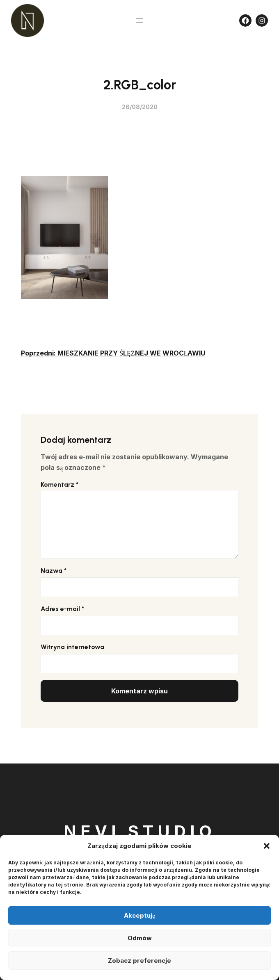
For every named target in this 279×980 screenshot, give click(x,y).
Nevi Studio (140, 831)
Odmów (140, 938)
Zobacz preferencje (139, 961)
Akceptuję (139, 915)
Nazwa (54, 571)
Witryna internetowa (72, 647)
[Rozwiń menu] (139, 21)
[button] (267, 846)
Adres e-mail (62, 609)
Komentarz (59, 484)
